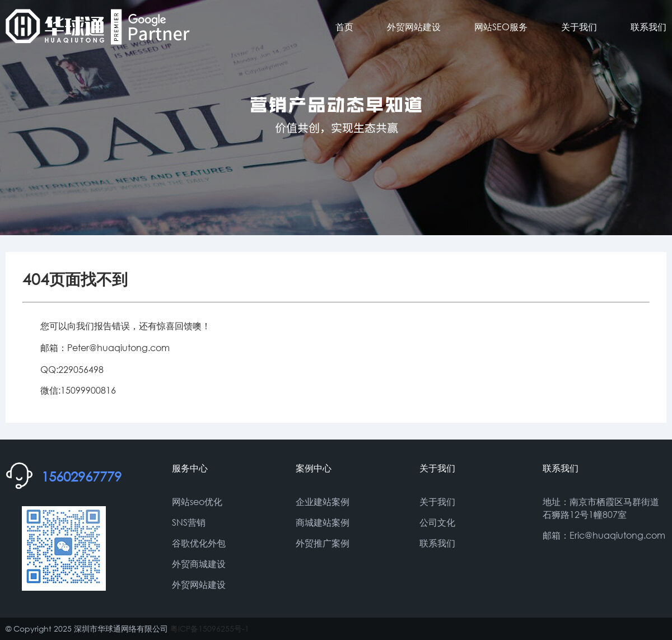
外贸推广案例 (323, 543)
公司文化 (437, 522)
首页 (344, 27)
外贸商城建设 (199, 564)
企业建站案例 (323, 501)
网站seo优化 (197, 501)
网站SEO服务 (501, 27)
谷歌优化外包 (199, 543)
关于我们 (579, 27)
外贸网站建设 (414, 27)
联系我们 (648, 27)
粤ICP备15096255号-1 (210, 629)
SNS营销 (189, 522)
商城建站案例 (323, 522)
